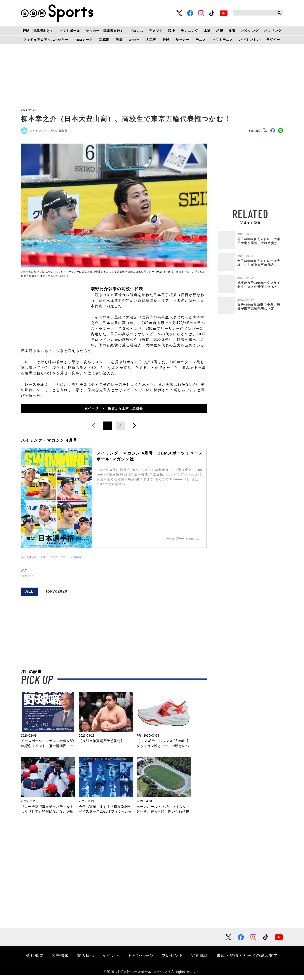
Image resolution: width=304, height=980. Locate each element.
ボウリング (273, 31)
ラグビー (273, 40)
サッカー (182, 40)
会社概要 (35, 960)
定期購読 (200, 960)
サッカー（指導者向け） (105, 31)
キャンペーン (141, 960)
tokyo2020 (56, 596)
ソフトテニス (223, 40)
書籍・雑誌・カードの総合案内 (247, 960)
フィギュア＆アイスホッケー (46, 40)
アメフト (156, 31)
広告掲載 (60, 960)
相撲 (220, 31)
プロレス (136, 31)
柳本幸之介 (31, 579)
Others (134, 40)
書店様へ (86, 960)
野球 (166, 40)
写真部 (104, 40)
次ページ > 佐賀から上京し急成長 (114, 410)
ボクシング (250, 31)
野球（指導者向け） (38, 31)
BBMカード (83, 40)
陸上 (172, 31)
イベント (111, 960)
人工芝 (151, 40)
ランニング (189, 31)
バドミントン (249, 40)
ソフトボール (70, 31)
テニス (201, 40)
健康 (119, 40)
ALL (30, 596)
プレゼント (173, 960)
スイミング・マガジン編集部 (53, 132)
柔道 (232, 31)
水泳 (207, 31)
